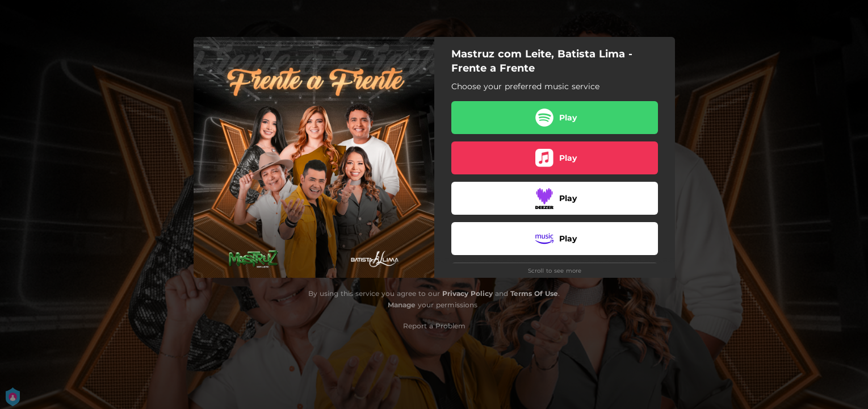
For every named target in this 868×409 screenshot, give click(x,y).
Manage (402, 305)
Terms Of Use (534, 293)
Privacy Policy (467, 293)
